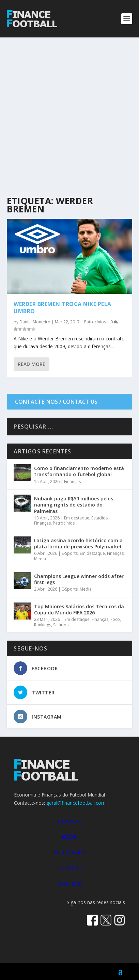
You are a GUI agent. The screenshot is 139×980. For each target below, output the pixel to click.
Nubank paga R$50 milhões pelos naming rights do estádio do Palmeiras (74, 505)
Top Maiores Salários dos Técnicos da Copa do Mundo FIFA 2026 (79, 609)
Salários (61, 625)
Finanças (72, 481)
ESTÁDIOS (69, 868)
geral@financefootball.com (76, 803)
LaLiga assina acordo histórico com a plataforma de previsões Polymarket (78, 543)
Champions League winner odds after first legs (79, 579)
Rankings (43, 625)
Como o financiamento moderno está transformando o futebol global (79, 471)
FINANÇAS (69, 821)
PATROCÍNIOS (69, 853)
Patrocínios (95, 322)
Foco (115, 619)
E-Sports (70, 553)
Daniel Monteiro (35, 322)
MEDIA (69, 837)
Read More (32, 364)
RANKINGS (69, 884)
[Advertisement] (69, 110)
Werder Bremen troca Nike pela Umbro (63, 308)
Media (40, 559)
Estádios (99, 518)
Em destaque (77, 518)
